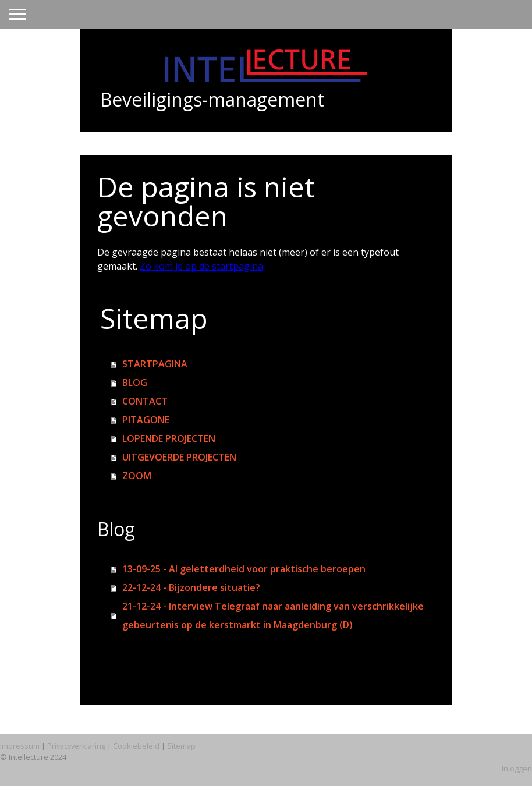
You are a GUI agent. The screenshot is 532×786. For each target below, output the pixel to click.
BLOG (135, 383)
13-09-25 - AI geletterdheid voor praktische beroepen (244, 569)
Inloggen (517, 769)
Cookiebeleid (136, 746)
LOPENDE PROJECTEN (169, 438)
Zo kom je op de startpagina (201, 266)
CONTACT (145, 401)
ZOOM (137, 476)
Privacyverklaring (76, 746)
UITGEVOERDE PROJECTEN (179, 457)
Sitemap (181, 746)
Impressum (20, 746)
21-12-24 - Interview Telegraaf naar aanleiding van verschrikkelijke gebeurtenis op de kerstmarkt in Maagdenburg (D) (273, 615)
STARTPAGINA (155, 364)
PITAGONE (146, 420)
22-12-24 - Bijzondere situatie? (191, 587)
